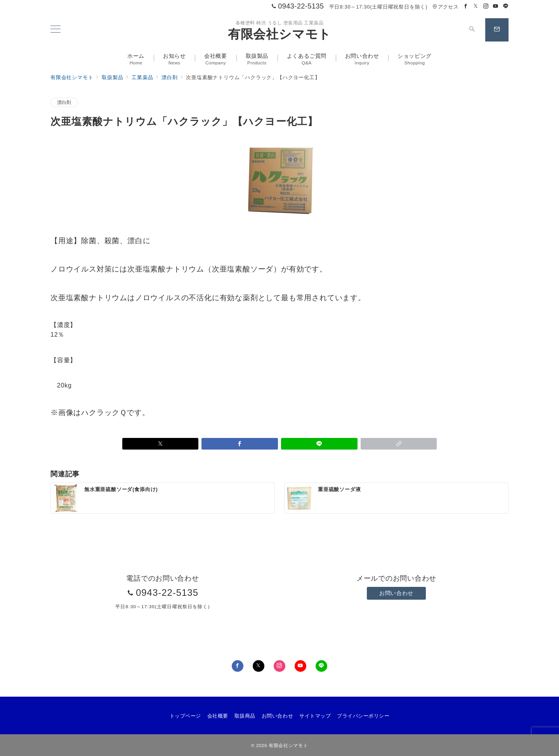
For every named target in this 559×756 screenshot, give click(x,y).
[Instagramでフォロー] (486, 6)
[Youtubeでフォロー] (496, 6)
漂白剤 (64, 102)
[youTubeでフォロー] (300, 666)
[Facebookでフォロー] (466, 6)
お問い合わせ (396, 593)
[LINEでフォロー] (506, 6)
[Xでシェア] (161, 444)
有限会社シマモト (279, 34)
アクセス (445, 7)
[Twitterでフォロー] (476, 6)
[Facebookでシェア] (240, 444)
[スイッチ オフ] (472, 30)
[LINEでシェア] (319, 444)
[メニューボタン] (56, 30)
